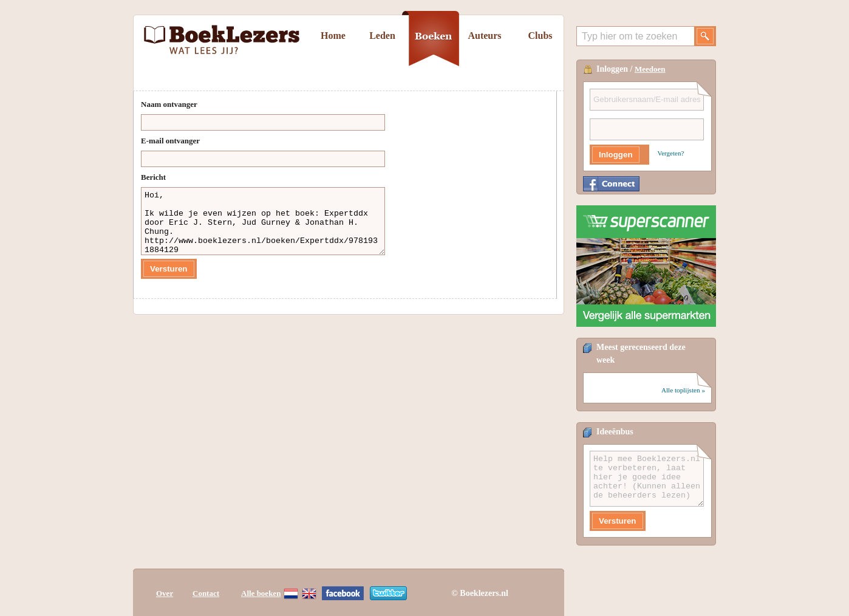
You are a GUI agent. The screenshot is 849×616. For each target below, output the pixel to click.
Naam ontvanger (169, 104)
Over (165, 593)
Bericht (153, 177)
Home (333, 36)
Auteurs (484, 36)
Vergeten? (671, 153)
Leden (382, 36)
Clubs (540, 36)
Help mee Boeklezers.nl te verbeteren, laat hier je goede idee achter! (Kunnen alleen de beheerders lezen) (647, 479)
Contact (206, 593)
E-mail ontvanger (170, 141)
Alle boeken (261, 593)
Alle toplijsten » (683, 390)
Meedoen (650, 69)
